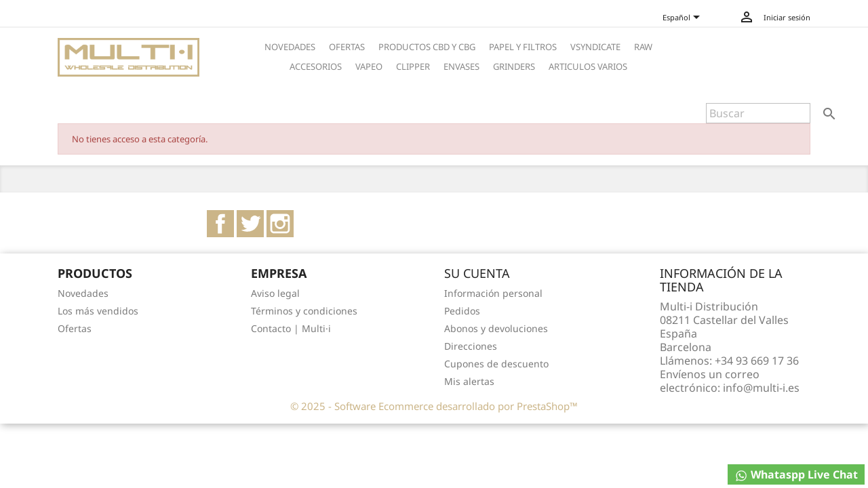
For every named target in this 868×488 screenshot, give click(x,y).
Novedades (83, 293)
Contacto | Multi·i (291, 328)
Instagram (280, 224)
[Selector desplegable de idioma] (687, 18)
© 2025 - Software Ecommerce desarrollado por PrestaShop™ (434, 406)
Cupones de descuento (496, 364)
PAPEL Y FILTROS (523, 47)
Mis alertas (469, 381)
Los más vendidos (98, 311)
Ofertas (75, 328)
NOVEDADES (290, 47)
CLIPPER (413, 66)
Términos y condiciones (304, 311)
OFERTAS (347, 47)
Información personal (493, 293)
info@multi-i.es (761, 388)
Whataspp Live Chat (796, 475)
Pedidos (462, 311)
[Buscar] (758, 113)
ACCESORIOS (316, 66)
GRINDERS (514, 66)
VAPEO (369, 66)
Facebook (220, 224)
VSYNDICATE (595, 47)
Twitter (250, 224)
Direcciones (471, 346)
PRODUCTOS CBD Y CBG (427, 47)
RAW (643, 47)
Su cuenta (477, 273)
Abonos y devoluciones (496, 328)
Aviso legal (275, 293)
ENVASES (461, 66)
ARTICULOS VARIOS (588, 66)
